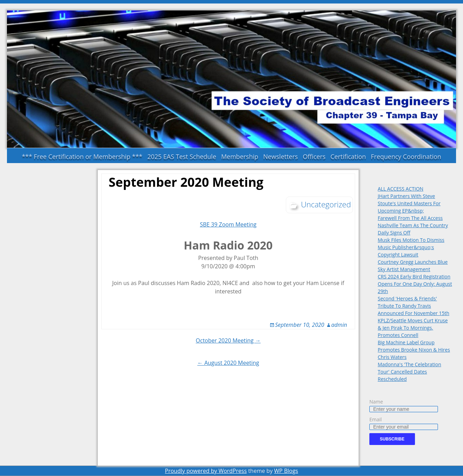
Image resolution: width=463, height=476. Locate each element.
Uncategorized (326, 204)
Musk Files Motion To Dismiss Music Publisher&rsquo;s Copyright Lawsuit (411, 247)
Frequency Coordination (406, 156)
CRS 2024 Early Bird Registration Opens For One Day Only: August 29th (415, 284)
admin (339, 325)
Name (376, 402)
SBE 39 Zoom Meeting (228, 224)
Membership (240, 156)
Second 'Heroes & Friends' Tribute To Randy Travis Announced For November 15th (414, 306)
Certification (348, 156)
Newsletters (281, 156)
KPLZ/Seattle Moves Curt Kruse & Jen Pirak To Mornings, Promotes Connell (413, 328)
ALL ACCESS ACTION (401, 189)
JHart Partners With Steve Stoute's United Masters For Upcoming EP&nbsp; (409, 203)
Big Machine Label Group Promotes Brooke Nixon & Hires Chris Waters (414, 350)
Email (376, 419)
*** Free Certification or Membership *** (82, 156)
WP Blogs (286, 471)
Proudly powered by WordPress (206, 471)
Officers (314, 156)
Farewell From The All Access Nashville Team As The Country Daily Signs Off (413, 225)
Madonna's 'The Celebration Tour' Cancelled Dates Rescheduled (409, 372)
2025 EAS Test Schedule (182, 156)
